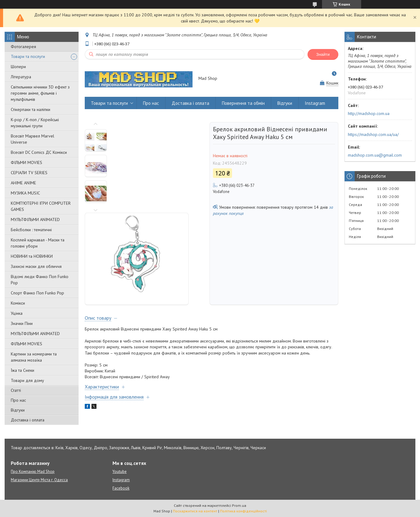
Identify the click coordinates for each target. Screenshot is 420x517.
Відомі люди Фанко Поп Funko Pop (40, 280)
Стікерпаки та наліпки (31, 109)
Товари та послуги (28, 56)
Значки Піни (22, 323)
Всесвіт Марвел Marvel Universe (33, 139)
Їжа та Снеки (22, 370)
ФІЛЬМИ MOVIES (27, 162)
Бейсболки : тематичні (31, 230)
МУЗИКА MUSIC (25, 193)
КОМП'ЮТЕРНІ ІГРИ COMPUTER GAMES (41, 206)
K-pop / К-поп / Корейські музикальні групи (35, 123)
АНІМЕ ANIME (23, 183)
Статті (16, 390)
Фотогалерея (23, 47)
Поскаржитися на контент (195, 511)
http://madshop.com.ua (369, 113)
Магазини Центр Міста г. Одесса (39, 480)
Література (21, 77)
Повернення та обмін (243, 103)
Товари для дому (27, 380)
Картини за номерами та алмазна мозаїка (34, 357)
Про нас (18, 400)
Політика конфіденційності (243, 511)
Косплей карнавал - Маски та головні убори (38, 243)
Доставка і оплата (28, 420)
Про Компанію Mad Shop (33, 472)
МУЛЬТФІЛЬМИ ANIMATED (35, 220)
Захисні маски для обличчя (36, 266)
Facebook (121, 488)
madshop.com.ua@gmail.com (375, 155)
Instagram (315, 103)
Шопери (18, 67)
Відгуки (18, 410)
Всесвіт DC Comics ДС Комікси (39, 152)
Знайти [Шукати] (323, 54)
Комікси (18, 303)
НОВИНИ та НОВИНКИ (32, 256)
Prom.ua (239, 505)
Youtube (120, 472)
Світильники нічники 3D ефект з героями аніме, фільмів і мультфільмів (40, 93)
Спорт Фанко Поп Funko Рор (37, 293)
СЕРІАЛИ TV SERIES (29, 173)
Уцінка (17, 313)
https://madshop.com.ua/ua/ (373, 134)
